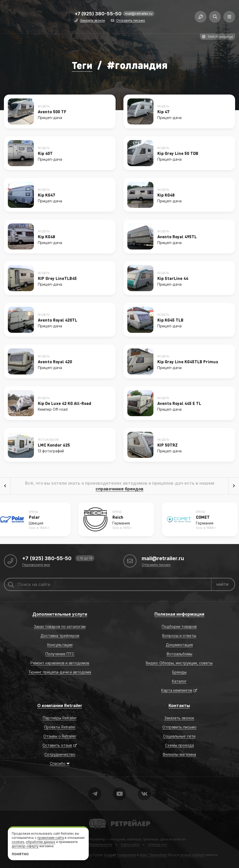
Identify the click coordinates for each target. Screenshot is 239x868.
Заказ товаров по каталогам (60, 626)
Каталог (179, 681)
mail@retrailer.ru (139, 14)
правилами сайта (51, 838)
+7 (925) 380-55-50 (98, 15)
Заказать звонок (92, 21)
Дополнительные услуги (60, 614)
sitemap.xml (157, 844)
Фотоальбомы (179, 654)
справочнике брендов (120, 489)
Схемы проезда (179, 745)
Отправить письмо (131, 21)
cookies (18, 842)
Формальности (100, 844)
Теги (82, 65)
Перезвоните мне (36, 565)
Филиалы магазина (179, 754)
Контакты (179, 705)
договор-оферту (25, 846)
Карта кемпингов (177, 690)
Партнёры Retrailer (60, 718)
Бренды (179, 672)
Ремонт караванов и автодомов (60, 663)
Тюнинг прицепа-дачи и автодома (60, 672)
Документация (179, 645)
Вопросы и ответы (179, 636)
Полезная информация (179, 614)
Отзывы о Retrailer (60, 736)
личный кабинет (192, 855)
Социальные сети (179, 736)
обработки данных (41, 842)
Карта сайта (130, 844)
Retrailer (95, 818)
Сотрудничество (60, 754)
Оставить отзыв (57, 745)
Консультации (60, 645)
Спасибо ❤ (60, 763)
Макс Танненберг (154, 855)
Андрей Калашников (120, 855)
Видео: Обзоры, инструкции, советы (179, 663)
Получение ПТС (60, 654)
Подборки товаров (179, 626)
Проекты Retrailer (60, 727)
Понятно (20, 854)
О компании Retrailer (60, 705)
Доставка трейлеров (60, 636)
